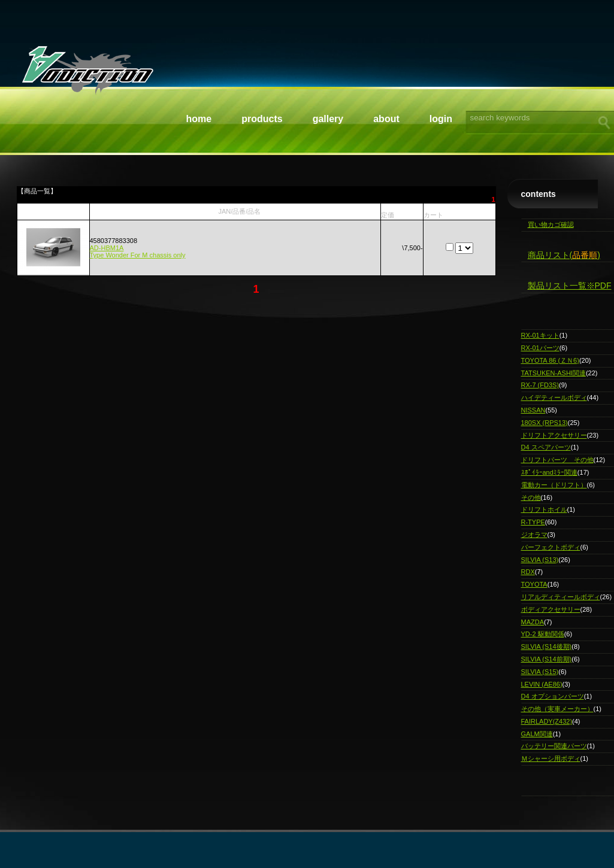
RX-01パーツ (540, 348)
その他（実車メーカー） (557, 709)
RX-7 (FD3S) (540, 385)
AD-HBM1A (107, 248)
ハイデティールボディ (554, 397)
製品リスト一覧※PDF (570, 286)
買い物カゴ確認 (551, 224)
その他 (531, 497)
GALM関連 (537, 734)
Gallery (328, 119)
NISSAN (533, 410)
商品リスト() (564, 255)
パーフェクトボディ (551, 547)
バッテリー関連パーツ (554, 746)
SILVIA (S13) (540, 560)
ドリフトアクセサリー (554, 435)
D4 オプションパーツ (553, 696)
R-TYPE (533, 522)
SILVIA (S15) (540, 672)
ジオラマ (534, 535)
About (386, 119)
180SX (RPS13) (545, 423)
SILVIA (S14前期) (547, 659)
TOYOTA (534, 584)
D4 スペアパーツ (546, 447)
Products (262, 119)
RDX (528, 572)
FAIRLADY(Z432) (547, 721)
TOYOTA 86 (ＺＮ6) (550, 360)
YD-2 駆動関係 (543, 634)
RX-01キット (540, 335)
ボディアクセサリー (551, 609)
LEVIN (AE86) (542, 684)
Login (441, 119)
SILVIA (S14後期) (547, 647)
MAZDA (533, 622)
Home (199, 119)
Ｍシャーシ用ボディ (551, 758)
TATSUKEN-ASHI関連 (553, 373)
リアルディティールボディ (561, 597)
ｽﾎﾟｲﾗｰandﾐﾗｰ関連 (549, 472)
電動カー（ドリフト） (554, 485)
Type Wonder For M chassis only (138, 255)
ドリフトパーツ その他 (557, 460)
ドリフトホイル (544, 509)
